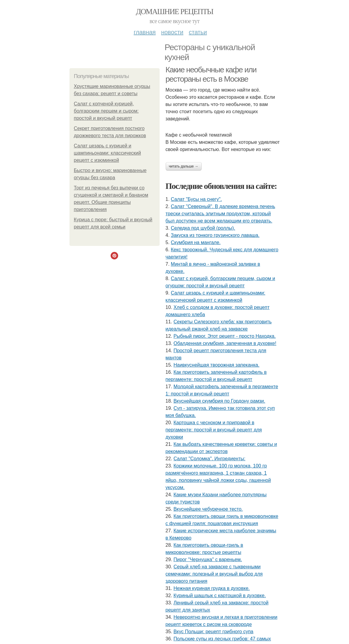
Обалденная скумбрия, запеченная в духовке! (225, 343)
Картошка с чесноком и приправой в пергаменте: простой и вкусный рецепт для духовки (214, 430)
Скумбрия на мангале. (196, 242)
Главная (145, 32)
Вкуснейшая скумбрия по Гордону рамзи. (219, 401)
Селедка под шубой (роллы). (203, 228)
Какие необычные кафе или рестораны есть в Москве (211, 74)
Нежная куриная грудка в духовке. (212, 588)
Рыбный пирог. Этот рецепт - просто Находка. (225, 336)
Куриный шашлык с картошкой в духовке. (220, 596)
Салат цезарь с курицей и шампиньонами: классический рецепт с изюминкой (107, 153)
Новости (172, 32)
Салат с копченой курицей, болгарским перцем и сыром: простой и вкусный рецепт (106, 111)
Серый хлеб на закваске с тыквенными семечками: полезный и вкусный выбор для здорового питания (214, 574)
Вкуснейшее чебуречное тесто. (208, 509)
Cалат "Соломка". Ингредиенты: (209, 459)
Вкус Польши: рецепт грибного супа (213, 632)
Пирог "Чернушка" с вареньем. (208, 559)
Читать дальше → (184, 166)
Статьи (198, 32)
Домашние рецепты (174, 12)
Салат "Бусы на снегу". (196, 199)
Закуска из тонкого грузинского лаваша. (215, 235)
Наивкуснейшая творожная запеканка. (216, 365)
